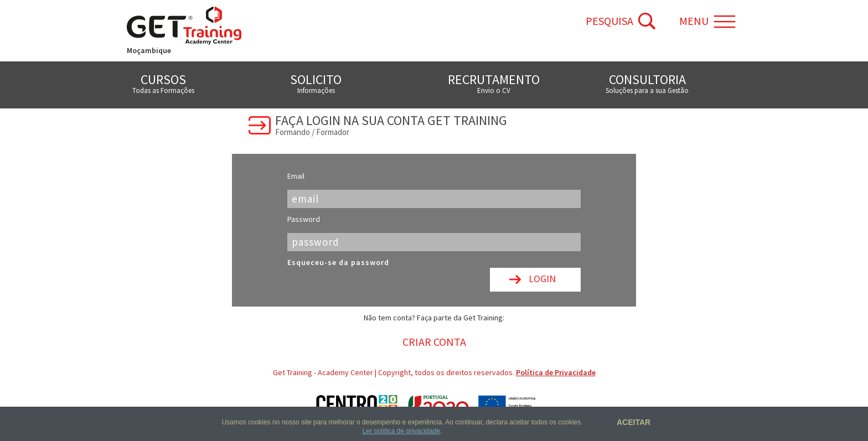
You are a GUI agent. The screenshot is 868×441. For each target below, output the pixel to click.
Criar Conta (434, 342)
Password (304, 219)
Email (296, 176)
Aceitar (632, 422)
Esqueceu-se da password (338, 262)
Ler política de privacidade (401, 431)
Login (542, 279)
